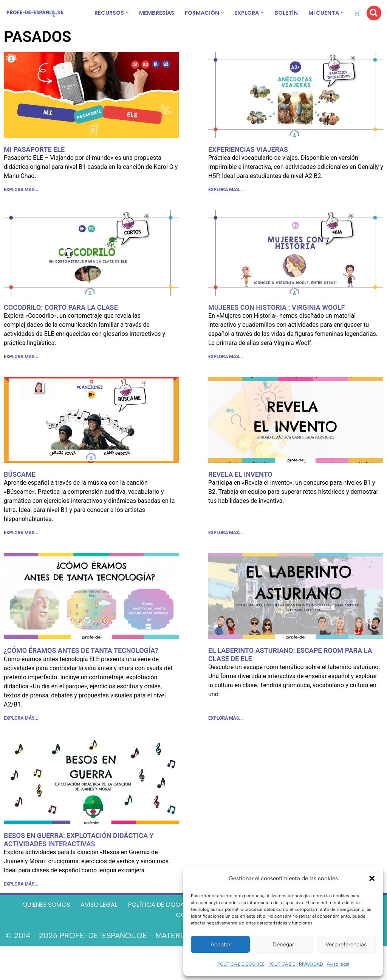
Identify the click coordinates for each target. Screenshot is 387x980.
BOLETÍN (305, 13)
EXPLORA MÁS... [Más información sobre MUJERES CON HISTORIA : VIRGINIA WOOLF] (226, 374)
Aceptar (221, 944)
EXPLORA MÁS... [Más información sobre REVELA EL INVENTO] (226, 553)
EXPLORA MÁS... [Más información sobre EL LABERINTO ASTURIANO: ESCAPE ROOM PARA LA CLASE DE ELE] (226, 742)
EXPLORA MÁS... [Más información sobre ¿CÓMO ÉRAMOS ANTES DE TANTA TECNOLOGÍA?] (21, 742)
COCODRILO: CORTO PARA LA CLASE (61, 322)
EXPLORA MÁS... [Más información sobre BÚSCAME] (21, 553)
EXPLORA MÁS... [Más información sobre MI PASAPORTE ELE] (21, 203)
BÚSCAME (20, 493)
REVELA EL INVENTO (240, 493)
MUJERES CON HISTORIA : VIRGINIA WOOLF (277, 322)
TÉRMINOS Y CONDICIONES (167, 948)
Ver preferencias (346, 944)
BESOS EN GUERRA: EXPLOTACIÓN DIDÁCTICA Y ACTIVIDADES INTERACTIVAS (79, 865)
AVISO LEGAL (133, 935)
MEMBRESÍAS (155, 13)
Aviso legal (338, 964)
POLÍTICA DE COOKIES (241, 964)
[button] (372, 878)
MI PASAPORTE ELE (34, 161)
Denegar (283, 944)
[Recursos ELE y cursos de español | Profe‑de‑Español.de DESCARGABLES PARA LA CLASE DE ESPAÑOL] (35, 19)
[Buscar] (374, 19)
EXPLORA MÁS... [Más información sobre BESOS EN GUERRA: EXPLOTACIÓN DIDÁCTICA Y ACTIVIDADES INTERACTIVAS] (21, 912)
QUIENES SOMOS (68, 935)
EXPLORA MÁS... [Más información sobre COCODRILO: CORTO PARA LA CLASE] (21, 374)
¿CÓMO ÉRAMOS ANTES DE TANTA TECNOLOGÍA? (81, 672)
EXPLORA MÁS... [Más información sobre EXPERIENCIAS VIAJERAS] (226, 203)
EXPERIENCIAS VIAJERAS (248, 161)
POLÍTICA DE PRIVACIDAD (296, 964)
